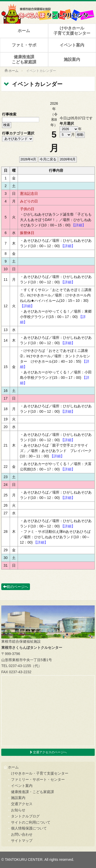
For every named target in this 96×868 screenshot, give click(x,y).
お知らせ (18, 810)
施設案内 (72, 59)
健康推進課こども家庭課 (24, 59)
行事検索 (9, 114)
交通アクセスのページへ (48, 752)
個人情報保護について (29, 828)
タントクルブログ (25, 816)
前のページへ (16, 587)
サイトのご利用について (31, 822)
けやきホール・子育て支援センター (40, 773)
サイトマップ (22, 841)
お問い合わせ (22, 834)
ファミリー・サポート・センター (38, 779)
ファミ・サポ (24, 45)
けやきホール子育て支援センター (72, 31)
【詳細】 (79, 225)
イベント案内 (72, 45)
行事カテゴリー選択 (18, 133)
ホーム (24, 31)
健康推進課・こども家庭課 (33, 792)
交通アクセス (22, 804)
